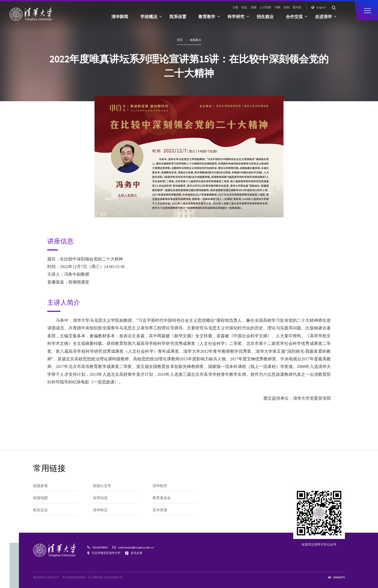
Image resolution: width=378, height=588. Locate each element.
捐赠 (254, 7)
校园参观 (40, 486)
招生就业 (265, 17)
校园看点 (196, 40)
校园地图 (40, 498)
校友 (244, 7)
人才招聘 (265, 7)
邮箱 (287, 7)
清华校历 (160, 486)
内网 (277, 7)
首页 (180, 40)
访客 (235, 7)
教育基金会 (162, 498)
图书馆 (297, 7)
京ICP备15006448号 (74, 577)
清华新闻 (120, 17)
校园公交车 (102, 486)
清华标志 (100, 510)
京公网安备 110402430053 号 (105, 577)
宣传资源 (160, 510)
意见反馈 (136, 553)
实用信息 (100, 498)
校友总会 (40, 510)
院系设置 (178, 17)
